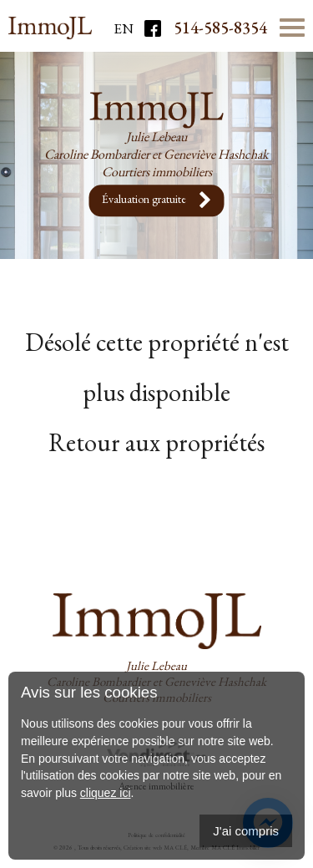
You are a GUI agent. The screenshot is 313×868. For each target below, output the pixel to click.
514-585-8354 (220, 28)
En (124, 28)
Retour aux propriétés (156, 442)
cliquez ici (106, 793)
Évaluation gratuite (157, 201)
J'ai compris (246, 831)
